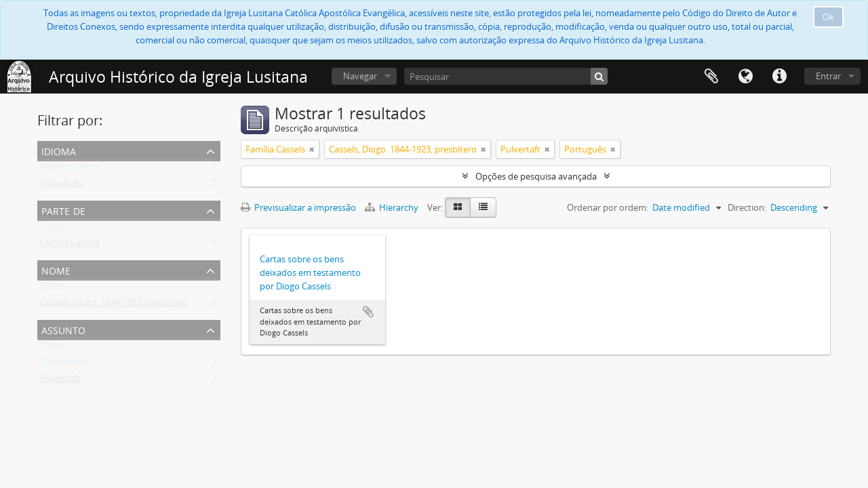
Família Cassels (70, 245)
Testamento (64, 365)
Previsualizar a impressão (298, 207)
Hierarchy (393, 207)
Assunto (63, 329)
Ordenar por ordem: (608, 207)
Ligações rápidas (779, 77)
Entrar (828, 76)
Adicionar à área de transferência (368, 312)
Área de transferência (711, 77)
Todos (53, 229)
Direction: (747, 207)
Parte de (63, 210)
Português (61, 186)
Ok (828, 17)
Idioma (745, 77)
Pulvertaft (60, 381)
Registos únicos (71, 169)
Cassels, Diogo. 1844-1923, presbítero (114, 305)
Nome (56, 269)
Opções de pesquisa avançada (536, 176)
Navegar (360, 76)
